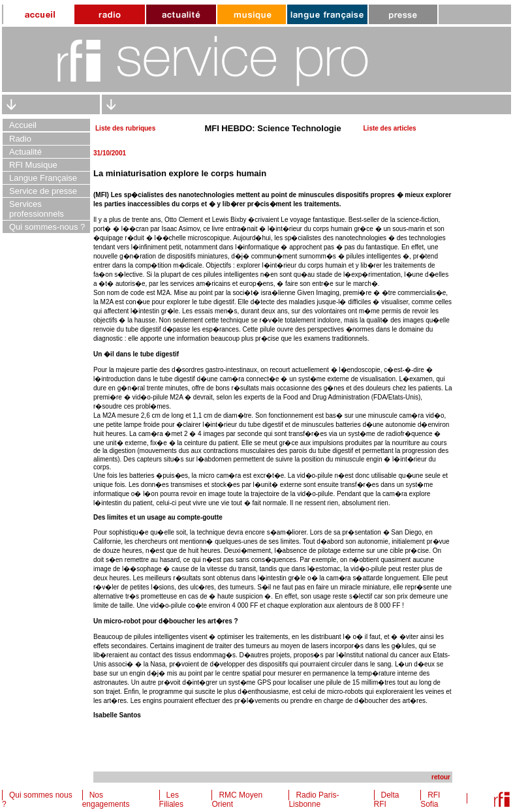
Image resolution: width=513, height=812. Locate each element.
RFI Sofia (430, 800)
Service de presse (43, 191)
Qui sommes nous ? (37, 800)
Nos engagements (106, 800)
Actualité (25, 152)
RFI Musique (33, 165)
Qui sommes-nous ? (47, 227)
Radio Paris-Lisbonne (314, 800)
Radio (20, 139)
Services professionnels (37, 209)
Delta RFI (387, 800)
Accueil (23, 125)
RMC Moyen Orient (237, 800)
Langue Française (43, 178)
